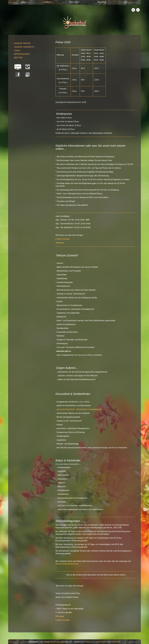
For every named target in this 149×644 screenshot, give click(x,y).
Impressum (90, 642)
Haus (28, 2)
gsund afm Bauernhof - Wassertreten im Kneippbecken (79, 409)
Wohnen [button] (48, 2)
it (138, 10)
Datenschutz (100, 642)
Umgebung (102, 2)
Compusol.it (115, 642)
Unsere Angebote (24, 47)
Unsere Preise (22, 43)
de (133, 10)
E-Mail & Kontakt (62, 239)
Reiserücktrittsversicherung (67, 564)
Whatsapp (60, 243)
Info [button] (126, 2)
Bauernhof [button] (74, 2)
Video (17, 51)
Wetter (18, 58)
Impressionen (22, 54)
